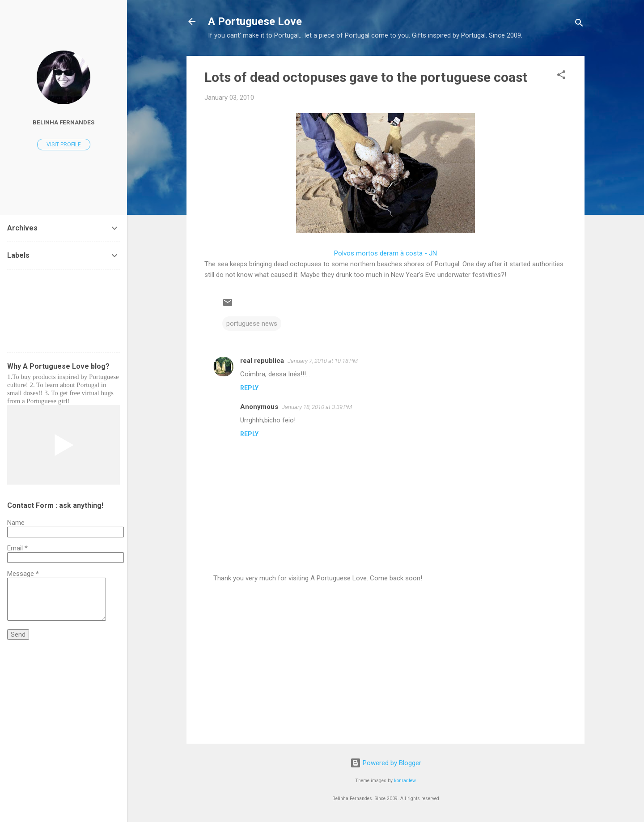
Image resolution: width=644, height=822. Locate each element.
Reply (249, 388)
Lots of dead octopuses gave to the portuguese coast (366, 77)
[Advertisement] (386, 660)
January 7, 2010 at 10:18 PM (323, 361)
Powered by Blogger (386, 763)
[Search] (579, 24)
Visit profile (64, 145)
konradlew (405, 781)
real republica (262, 361)
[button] (561, 76)
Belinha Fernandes (64, 122)
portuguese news (252, 324)
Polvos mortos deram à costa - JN (386, 253)
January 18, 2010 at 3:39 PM (317, 407)
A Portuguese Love (255, 21)
